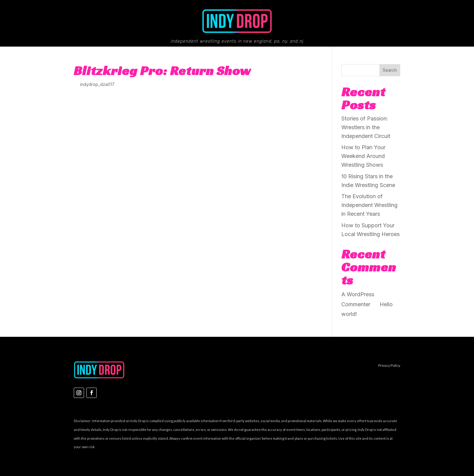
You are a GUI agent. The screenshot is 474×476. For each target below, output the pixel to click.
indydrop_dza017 (97, 84)
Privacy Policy (389, 365)
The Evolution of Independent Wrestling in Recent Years (369, 205)
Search (390, 70)
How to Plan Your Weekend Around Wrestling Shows (363, 156)
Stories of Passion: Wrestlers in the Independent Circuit (366, 127)
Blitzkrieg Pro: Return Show (162, 71)
